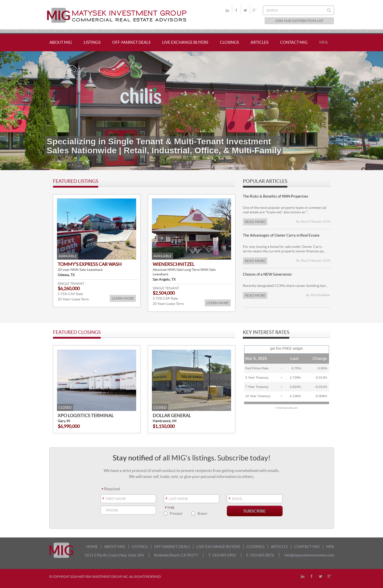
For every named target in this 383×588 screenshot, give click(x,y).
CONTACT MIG (294, 42)
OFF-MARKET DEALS (131, 42)
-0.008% (321, 396)
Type (169, 508)
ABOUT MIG (61, 42)
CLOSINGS (229, 42)
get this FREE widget (286, 348)
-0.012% (321, 387)
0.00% (323, 368)
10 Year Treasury (258, 396)
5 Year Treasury (257, 378)
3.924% (295, 387)
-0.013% (321, 378)
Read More (255, 222)
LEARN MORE (123, 298)
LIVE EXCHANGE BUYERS (185, 42)
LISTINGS (92, 42)
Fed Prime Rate (257, 368)
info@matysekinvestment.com (309, 555)
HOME (92, 547)
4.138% (295, 396)
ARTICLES (259, 42)
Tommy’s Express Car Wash (90, 264)
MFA (324, 42)
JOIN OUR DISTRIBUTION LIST (299, 21)
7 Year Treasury (257, 387)
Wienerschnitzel (174, 264)
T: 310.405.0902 (222, 555)
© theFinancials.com (286, 408)
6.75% (296, 368)
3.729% (295, 378)
